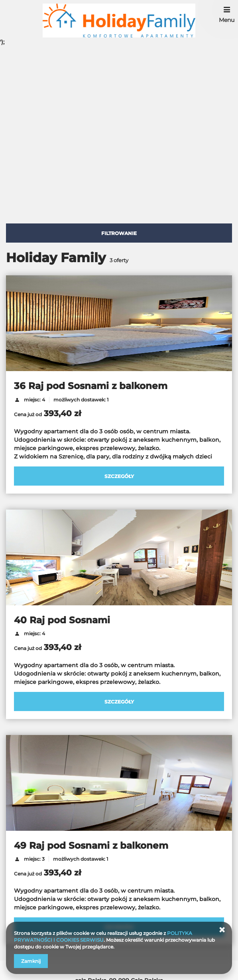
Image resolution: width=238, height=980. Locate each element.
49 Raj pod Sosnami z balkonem (91, 846)
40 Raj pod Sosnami (62, 620)
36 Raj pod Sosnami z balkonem (91, 386)
